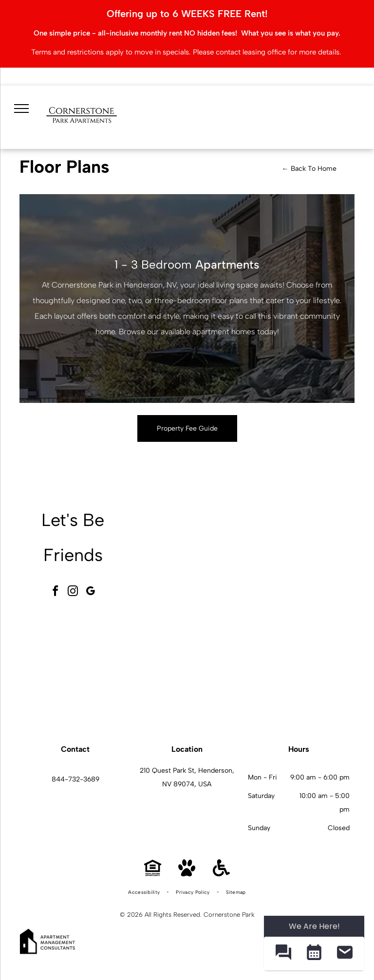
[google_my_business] (91, 592)
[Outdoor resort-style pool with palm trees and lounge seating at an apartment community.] (191, 666)
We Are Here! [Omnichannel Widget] (314, 926)
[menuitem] (145, 892)
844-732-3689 (75, 779)
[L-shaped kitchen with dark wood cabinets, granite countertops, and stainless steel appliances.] (299, 666)
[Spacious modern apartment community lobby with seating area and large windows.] (191, 558)
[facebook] (56, 592)
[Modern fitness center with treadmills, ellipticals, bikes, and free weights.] (299, 558)
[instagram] (73, 592)
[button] (283, 953)
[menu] (20, 107)
